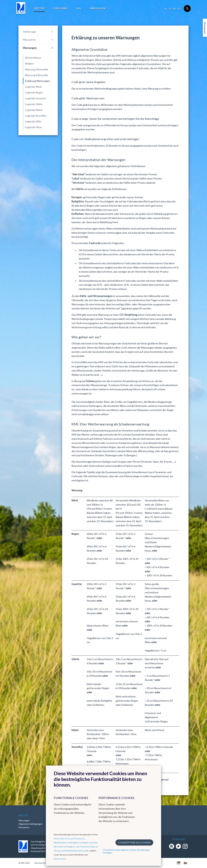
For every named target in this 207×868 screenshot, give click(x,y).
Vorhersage (29, 32)
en (179, 9)
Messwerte (29, 40)
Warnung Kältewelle (36, 75)
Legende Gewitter (35, 98)
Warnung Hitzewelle (37, 69)
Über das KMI (97, 8)
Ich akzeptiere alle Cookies (134, 842)
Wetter (39, 8)
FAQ (78, 8)
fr (170, 9)
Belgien (29, 63)
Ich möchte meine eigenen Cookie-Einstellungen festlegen (126, 851)
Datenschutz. (60, 859)
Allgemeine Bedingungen (30, 824)
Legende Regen (34, 92)
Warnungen (30, 48)
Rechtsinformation (43, 863)
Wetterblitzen (33, 58)
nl (166, 9)
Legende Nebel (34, 110)
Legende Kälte (33, 121)
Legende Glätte (34, 104)
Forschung (60, 8)
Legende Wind (33, 87)
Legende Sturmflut (36, 116)
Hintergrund (205, 28)
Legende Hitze (33, 127)
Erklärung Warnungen (37, 81)
